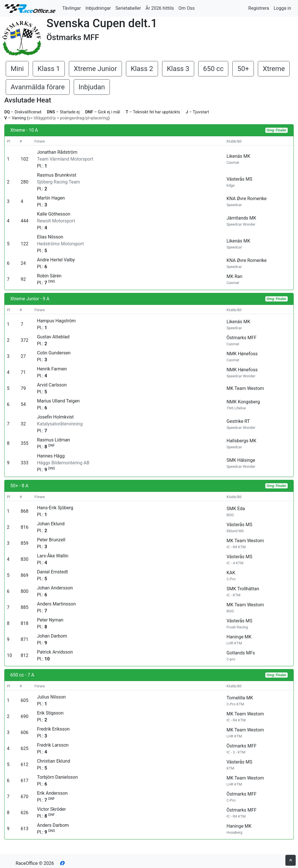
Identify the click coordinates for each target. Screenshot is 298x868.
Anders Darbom (53, 825)
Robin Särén (49, 276)
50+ (243, 69)
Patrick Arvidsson (55, 652)
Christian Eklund (53, 761)
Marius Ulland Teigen (58, 401)
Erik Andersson (52, 793)
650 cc (213, 69)
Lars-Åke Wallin (53, 556)
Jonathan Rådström (57, 152)
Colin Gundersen (54, 353)
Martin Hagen (51, 198)
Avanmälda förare (38, 87)
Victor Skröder (51, 809)
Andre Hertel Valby (56, 260)
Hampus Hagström (56, 321)
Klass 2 (142, 69)
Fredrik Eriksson (53, 729)
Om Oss (187, 8)
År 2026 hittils (160, 8)
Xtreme (274, 69)
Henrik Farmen (52, 369)
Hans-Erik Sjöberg (55, 508)
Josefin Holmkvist (55, 417)
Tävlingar (72, 8)
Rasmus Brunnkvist (57, 175)
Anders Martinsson (56, 604)
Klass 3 (178, 69)
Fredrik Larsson (53, 745)
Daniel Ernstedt (52, 572)
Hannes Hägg (51, 456)
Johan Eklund (51, 524)
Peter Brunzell (51, 540)
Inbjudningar (98, 8)
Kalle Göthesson (54, 214)
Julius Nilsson (51, 697)
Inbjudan (92, 87)
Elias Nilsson (50, 237)
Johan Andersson (55, 588)
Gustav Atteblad (53, 337)
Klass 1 (49, 69)
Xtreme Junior (95, 69)
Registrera (259, 8)
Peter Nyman (50, 620)
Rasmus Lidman (53, 440)
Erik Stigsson (50, 713)
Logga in (282, 8)
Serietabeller (128, 8)
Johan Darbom (52, 636)
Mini (17, 69)
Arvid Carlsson (52, 385)
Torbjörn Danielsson (57, 777)
